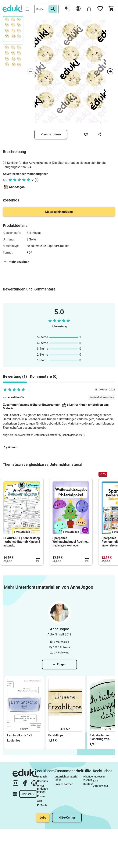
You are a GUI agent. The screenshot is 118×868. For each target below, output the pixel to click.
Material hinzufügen (59, 212)
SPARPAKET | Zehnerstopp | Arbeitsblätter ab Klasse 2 (22, 540)
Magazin (42, 777)
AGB (95, 781)
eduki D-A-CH (16, 397)
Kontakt (88, 784)
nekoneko (9, 546)
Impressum (100, 777)
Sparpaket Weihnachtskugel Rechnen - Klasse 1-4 (71, 540)
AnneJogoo (17, 187)
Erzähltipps (56, 735)
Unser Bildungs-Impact (43, 789)
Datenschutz (100, 786)
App (39, 801)
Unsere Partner (64, 784)
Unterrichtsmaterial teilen (67, 778)
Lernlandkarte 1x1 (20, 735)
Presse (41, 796)
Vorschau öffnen (51, 134)
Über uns (42, 781)
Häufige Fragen (88, 778)
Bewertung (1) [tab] (15, 376)
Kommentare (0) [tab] (44, 376)
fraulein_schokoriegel (66, 546)
